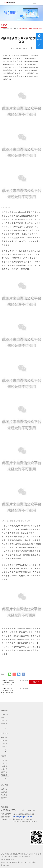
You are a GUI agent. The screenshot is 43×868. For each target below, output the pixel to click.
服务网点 (4, 772)
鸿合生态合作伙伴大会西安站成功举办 (30, 29)
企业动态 (4, 25)
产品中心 (5, 733)
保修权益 (4, 766)
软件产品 (4, 740)
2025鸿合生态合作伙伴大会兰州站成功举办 (14, 683)
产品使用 (4, 763)
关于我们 (5, 785)
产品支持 (4, 760)
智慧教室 (4, 724)
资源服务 (5, 756)
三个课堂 (4, 721)
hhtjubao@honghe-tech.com (23, 817)
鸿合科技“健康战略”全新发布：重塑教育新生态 (14, 691)
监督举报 (4, 798)
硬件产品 (4, 737)
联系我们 (4, 795)
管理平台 (4, 743)
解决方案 (5, 710)
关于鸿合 (4, 789)
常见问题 (4, 769)
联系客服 (4, 775)
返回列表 (36, 682)
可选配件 (4, 746)
